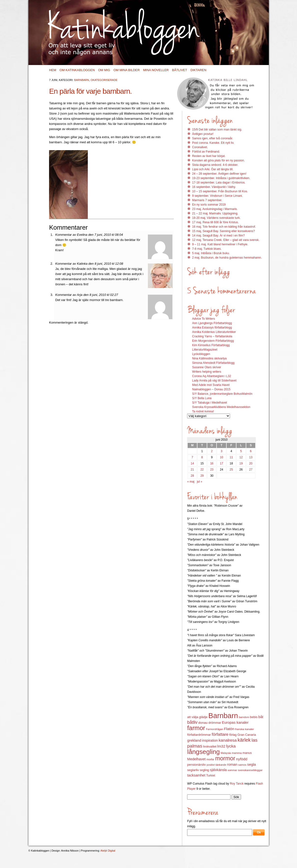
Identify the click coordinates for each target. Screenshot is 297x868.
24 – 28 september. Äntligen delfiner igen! (219, 174)
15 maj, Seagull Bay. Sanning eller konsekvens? (223, 231)
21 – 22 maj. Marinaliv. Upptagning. (215, 213)
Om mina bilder (127, 70)
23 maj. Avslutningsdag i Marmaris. (215, 209)
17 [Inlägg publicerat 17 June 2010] (222, 463)
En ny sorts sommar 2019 (209, 205)
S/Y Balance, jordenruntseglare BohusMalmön (222, 394)
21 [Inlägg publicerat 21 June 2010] (192, 470)
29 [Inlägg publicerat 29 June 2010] (202, 476)
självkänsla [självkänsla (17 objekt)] (218, 770)
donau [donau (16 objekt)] (203, 723)
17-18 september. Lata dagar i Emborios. (219, 183)
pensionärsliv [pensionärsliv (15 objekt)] (196, 765)
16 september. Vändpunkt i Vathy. (214, 187)
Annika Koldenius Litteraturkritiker (214, 332)
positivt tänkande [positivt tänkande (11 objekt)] (216, 765)
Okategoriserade (104, 80)
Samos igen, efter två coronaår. (213, 138)
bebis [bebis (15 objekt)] (254, 717)
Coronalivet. (200, 147)
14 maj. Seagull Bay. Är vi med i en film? (218, 236)
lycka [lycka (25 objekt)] (231, 746)
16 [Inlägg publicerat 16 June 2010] (212, 463)
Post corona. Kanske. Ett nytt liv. (213, 143)
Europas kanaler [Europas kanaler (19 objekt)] (235, 723)
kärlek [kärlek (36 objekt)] (244, 740)
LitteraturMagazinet (205, 350)
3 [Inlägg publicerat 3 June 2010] (222, 451)
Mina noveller (156, 70)
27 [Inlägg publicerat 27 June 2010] (251, 470)
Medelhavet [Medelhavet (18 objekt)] (196, 759)
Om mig (104, 70)
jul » (200, 482)
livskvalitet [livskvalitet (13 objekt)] (210, 747)
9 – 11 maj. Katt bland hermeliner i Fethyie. (220, 244)
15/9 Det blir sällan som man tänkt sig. (217, 130)
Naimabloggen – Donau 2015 (211, 389)
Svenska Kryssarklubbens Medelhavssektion (221, 407)
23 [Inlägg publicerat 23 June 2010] (212, 470)
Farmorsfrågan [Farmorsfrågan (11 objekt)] (215, 729)
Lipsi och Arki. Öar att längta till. (213, 169)
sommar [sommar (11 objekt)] (232, 770)
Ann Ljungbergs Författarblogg (212, 323)
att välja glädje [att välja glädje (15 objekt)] (197, 717)
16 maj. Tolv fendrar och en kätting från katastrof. (224, 227)
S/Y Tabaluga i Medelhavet (209, 403)
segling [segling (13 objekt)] (204, 770)
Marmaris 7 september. (207, 200)
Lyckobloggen (201, 354)
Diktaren (199, 70)
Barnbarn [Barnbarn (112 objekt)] (223, 716)
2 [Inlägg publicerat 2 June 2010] (212, 451)
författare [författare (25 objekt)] (220, 734)
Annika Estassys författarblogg (212, 328)
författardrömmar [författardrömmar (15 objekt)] (199, 735)
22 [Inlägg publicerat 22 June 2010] (202, 470)
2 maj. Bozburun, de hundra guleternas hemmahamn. (227, 258)
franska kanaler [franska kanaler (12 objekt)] (245, 729)
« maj (191, 482)
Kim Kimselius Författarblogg (211, 345)
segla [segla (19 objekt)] (252, 764)
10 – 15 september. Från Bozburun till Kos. (220, 191)
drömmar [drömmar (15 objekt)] (215, 723)
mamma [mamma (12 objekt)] (237, 753)
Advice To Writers (203, 319)
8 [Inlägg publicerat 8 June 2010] (202, 457)
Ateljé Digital (108, 851)
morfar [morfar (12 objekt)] (210, 759)
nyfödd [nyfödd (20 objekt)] (242, 759)
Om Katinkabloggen (77, 70)
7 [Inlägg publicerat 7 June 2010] (192, 457)
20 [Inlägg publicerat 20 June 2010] (251, 463)
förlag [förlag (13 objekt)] (233, 735)
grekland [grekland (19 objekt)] (194, 740)
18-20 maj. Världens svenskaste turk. (216, 218)
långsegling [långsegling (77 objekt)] (203, 752)
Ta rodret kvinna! (203, 411)
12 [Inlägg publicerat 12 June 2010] (241, 457)
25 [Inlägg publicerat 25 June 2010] (231, 470)
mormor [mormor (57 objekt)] (225, 758)
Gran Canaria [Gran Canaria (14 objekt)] (247, 735)
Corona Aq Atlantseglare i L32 (212, 376)
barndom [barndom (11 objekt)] (244, 717)
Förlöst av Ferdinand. (206, 152)
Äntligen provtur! (203, 134)
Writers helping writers (207, 372)
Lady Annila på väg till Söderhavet (214, 381)
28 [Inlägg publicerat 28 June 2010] (192, 476)
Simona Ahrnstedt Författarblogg (213, 363)
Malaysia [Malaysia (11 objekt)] (226, 753)
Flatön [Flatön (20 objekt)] (229, 729)
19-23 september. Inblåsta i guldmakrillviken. (221, 178)
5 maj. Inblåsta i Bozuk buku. (211, 253)
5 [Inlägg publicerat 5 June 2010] (241, 451)
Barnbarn (82, 80)
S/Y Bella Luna (202, 398)
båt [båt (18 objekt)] (261, 717)
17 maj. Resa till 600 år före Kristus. (215, 222)
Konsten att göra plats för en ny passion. (218, 160)
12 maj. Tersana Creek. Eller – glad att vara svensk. (226, 240)
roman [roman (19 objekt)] (232, 764)
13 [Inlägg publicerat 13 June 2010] (251, 457)
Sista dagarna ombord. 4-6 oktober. (215, 165)
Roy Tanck (237, 784)
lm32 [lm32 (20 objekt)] (221, 746)
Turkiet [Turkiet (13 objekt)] (211, 776)
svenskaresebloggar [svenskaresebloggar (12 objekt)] (250, 770)
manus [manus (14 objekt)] (247, 753)
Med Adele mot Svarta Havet (211, 385)
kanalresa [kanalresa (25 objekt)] (228, 740)
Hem (53, 70)
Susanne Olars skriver (207, 367)
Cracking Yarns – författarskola (212, 336)
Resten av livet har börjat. (209, 156)
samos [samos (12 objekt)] (242, 765)
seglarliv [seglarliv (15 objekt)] (193, 770)
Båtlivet (180, 70)
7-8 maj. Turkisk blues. (207, 249)
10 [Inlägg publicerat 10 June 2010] (222, 457)
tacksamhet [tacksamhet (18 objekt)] (196, 775)
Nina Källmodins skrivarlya (209, 358)
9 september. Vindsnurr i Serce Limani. (217, 196)
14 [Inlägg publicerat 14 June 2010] (192, 463)
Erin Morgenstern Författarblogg (213, 341)
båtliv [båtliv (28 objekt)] (192, 722)
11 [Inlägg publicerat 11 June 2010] (231, 457)
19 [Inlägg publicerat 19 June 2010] (241, 463)
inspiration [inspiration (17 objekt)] (210, 740)
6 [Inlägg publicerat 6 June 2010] (251, 451)
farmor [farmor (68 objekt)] (196, 728)
